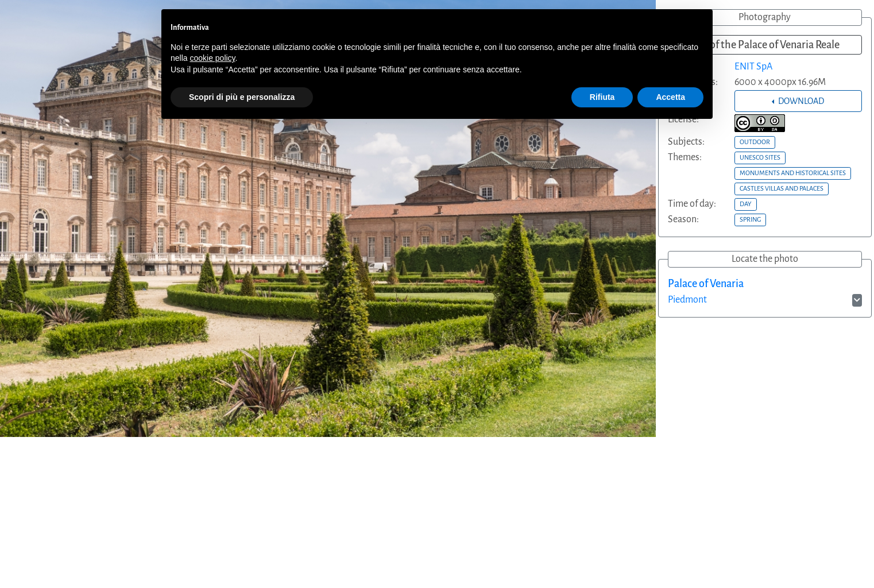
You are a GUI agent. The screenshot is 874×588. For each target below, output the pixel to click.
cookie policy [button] (212, 58)
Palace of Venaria (706, 284)
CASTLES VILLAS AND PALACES (782, 188)
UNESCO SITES (760, 157)
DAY (746, 204)
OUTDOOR (755, 142)
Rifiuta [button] (602, 97)
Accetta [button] (670, 97)
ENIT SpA (753, 67)
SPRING (750, 219)
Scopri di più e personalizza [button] (242, 97)
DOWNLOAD (800, 101)
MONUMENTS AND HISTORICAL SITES (793, 173)
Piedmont (687, 300)
